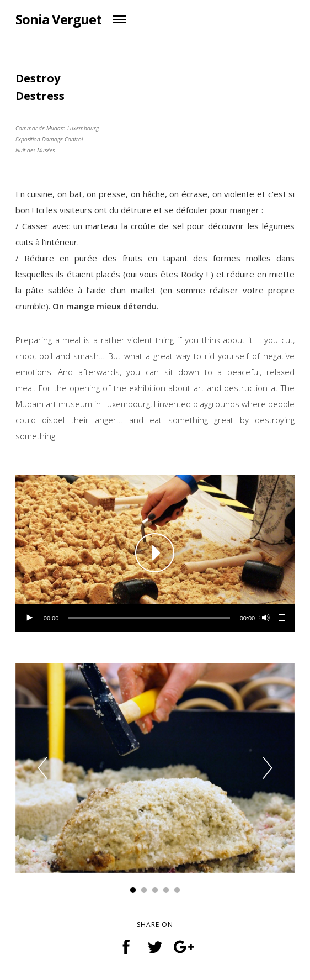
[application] (155, 554)
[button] (155, 554)
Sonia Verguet (58, 19)
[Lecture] (29, 618)
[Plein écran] (282, 618)
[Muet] (265, 618)
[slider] (149, 618)
